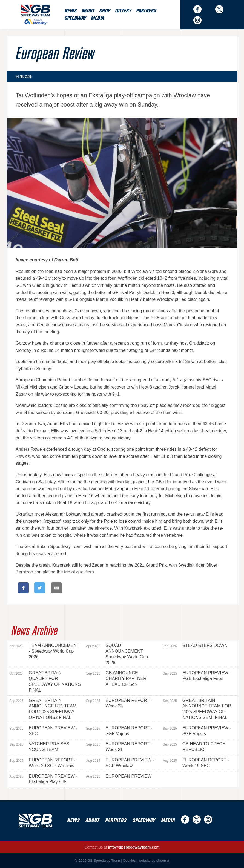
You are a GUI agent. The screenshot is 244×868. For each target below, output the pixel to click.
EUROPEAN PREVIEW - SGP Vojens (197, 731)
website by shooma (154, 860)
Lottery (123, 11)
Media (97, 18)
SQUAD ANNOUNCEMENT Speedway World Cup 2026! (117, 654)
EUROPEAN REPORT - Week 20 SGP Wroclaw (42, 763)
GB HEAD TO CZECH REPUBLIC (194, 747)
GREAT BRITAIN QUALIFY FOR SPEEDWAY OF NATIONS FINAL (45, 681)
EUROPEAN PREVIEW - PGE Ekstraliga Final (197, 676)
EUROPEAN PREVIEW (119, 776)
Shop (104, 11)
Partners (146, 11)
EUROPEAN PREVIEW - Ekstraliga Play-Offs (43, 779)
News (71, 11)
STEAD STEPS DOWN (195, 646)
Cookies (129, 860)
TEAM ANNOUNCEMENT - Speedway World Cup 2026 (44, 651)
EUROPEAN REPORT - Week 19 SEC (196, 763)
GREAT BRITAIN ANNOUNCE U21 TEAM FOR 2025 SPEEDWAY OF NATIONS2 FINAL (43, 709)
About (88, 11)
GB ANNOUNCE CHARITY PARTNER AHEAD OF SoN (116, 679)
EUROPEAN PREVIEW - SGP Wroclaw (120, 763)
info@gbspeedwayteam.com (134, 847)
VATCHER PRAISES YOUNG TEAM (39, 747)
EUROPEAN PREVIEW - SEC (43, 731)
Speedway (75, 18)
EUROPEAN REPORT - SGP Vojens (119, 731)
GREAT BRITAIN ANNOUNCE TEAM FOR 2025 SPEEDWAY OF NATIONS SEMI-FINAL (197, 709)
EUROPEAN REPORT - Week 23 (119, 703)
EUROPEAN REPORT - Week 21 (119, 747)
